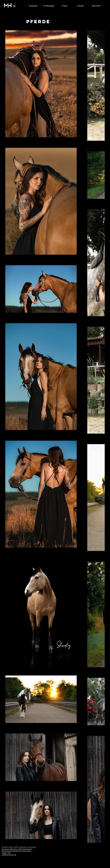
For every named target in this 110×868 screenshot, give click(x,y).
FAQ (9, 853)
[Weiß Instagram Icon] (14, 6)
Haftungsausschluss (25, 849)
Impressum (5, 849)
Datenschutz (14, 849)
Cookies (28, 851)
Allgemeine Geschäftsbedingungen (14, 851)
